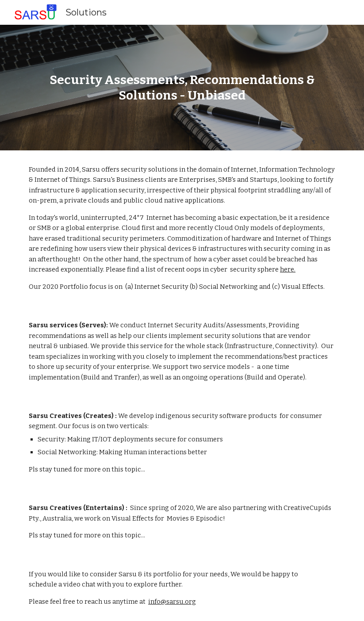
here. (288, 269)
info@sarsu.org (172, 602)
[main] (182, 88)
